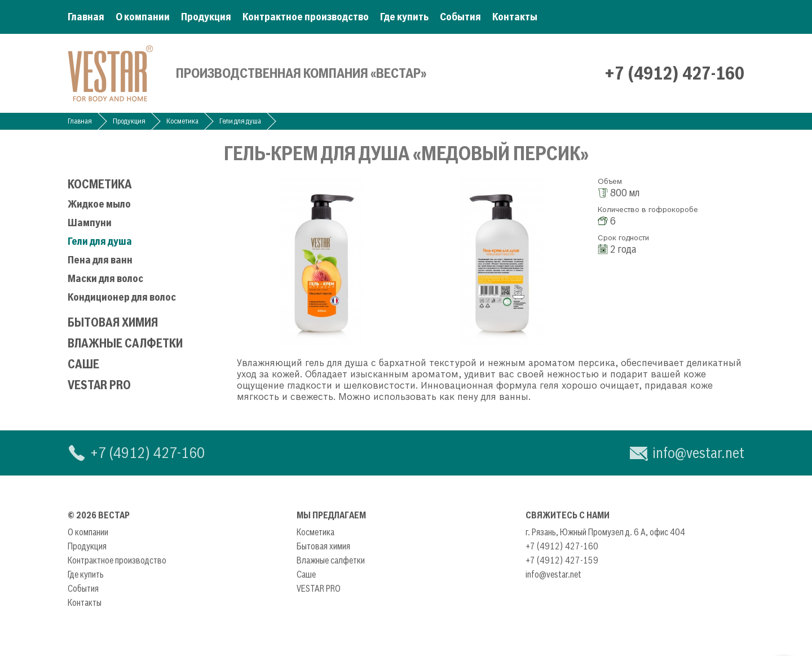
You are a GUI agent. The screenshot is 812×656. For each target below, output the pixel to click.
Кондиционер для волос (122, 297)
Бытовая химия (113, 322)
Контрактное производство (306, 17)
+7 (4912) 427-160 (674, 73)
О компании (143, 17)
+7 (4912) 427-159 (562, 560)
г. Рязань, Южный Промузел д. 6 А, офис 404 (605, 532)
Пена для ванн (100, 260)
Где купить (404, 17)
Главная (86, 17)
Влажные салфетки (125, 343)
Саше (83, 364)
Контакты (515, 17)
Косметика (182, 121)
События (460, 17)
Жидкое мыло (99, 204)
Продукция (206, 17)
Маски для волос (105, 278)
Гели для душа (240, 121)
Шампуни (90, 223)
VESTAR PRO (99, 385)
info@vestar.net (698, 453)
